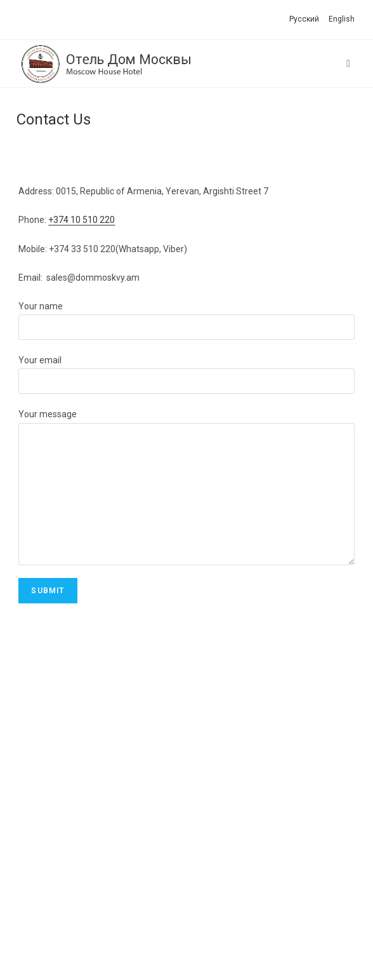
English (342, 19)
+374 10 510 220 (82, 220)
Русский (304, 19)
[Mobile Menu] (350, 64)
